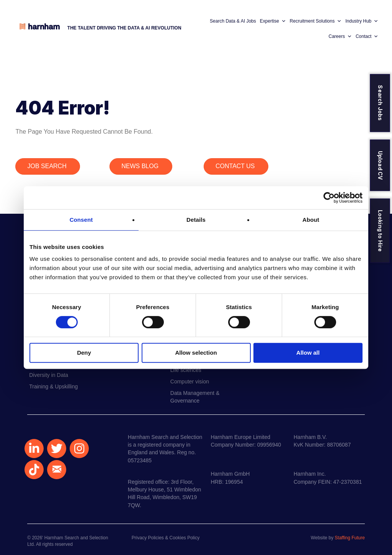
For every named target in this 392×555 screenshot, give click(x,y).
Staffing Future (350, 538)
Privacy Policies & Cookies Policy (166, 538)
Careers (340, 36)
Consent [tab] (81, 220)
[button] (34, 449)
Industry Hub (362, 21)
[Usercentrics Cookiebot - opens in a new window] (329, 198)
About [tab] (311, 220)
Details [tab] (196, 220)
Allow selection (196, 353)
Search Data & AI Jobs (233, 21)
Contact (367, 36)
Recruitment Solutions (316, 21)
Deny (84, 353)
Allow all (308, 353)
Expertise (273, 21)
